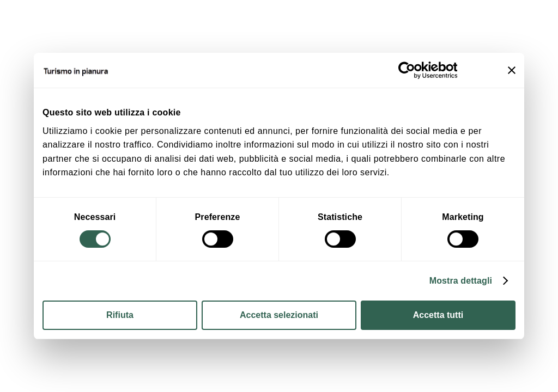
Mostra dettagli (461, 281)
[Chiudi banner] (512, 70)
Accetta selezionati (279, 315)
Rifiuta (120, 315)
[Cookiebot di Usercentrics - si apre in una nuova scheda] (410, 70)
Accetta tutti (438, 315)
